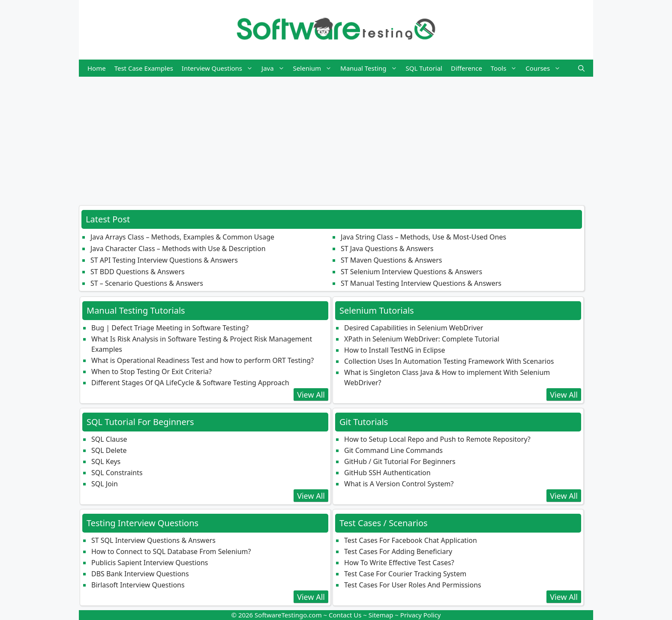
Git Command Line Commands (393, 450)
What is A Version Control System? (399, 484)
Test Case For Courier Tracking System (405, 574)
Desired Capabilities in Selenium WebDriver (414, 328)
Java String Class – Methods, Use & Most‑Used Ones (423, 237)
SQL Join (105, 484)
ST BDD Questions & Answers (138, 272)
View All (311, 395)
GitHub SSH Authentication (387, 473)
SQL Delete (109, 450)
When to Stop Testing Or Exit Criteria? (151, 371)
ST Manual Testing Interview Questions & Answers (421, 283)
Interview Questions (219, 68)
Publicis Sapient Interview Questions (150, 563)
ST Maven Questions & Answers (391, 260)
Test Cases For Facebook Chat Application (411, 540)
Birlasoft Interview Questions (138, 585)
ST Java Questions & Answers (387, 249)
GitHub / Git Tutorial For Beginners (400, 461)
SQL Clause (109, 439)
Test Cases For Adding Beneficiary (398, 551)
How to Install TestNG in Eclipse (394, 350)
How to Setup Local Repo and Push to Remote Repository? (437, 439)
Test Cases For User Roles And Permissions (413, 585)
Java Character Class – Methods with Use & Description (178, 249)
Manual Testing (371, 68)
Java (275, 68)
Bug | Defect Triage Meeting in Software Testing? (170, 328)
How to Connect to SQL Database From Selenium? (171, 551)
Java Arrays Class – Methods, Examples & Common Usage (182, 237)
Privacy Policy (421, 615)
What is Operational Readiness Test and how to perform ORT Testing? (202, 360)
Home (97, 68)
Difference (466, 68)
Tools (506, 68)
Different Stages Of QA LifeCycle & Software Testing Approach (190, 383)
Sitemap (381, 615)
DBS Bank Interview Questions (140, 574)
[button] (581, 68)
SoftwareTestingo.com (288, 615)
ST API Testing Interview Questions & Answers (164, 260)
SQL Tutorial (424, 68)
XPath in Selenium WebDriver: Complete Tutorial (422, 339)
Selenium (315, 68)
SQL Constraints (117, 473)
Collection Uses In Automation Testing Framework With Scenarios (449, 361)
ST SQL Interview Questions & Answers (153, 540)
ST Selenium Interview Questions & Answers (411, 272)
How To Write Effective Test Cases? (399, 563)
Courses (545, 68)
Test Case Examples (144, 68)
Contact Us (345, 615)
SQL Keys (106, 461)
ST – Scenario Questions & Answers (147, 283)
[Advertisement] (336, 137)
